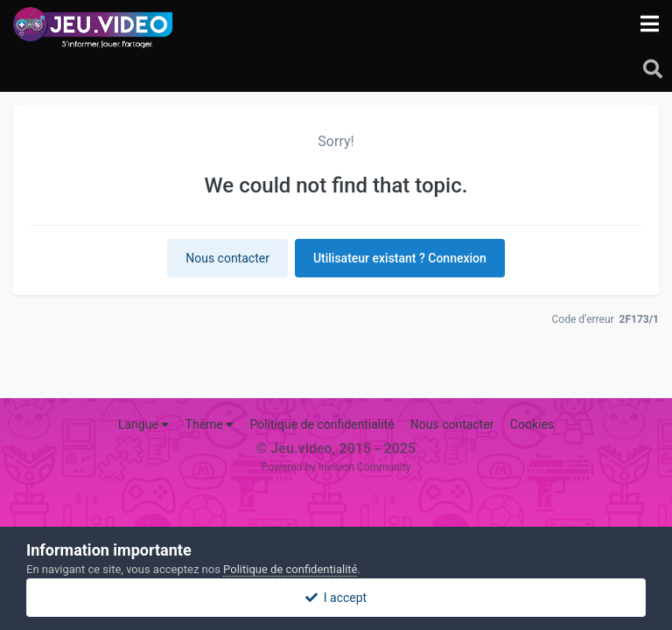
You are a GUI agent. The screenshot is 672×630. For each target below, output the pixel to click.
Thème (210, 424)
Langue (143, 424)
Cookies (532, 424)
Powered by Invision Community (336, 467)
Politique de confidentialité (322, 424)
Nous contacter (227, 258)
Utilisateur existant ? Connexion (400, 258)
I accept (336, 598)
